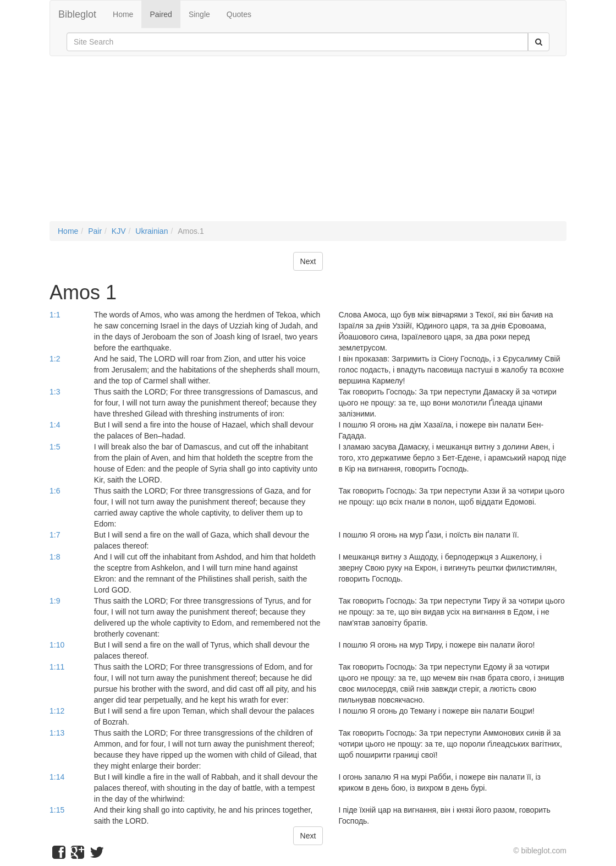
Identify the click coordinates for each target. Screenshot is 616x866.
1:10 (57, 645)
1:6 (55, 491)
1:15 (57, 810)
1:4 (55, 425)
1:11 (57, 667)
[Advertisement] (308, 144)
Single (199, 14)
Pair (95, 231)
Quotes (239, 14)
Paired (161, 14)
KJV (119, 231)
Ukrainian (152, 231)
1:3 (55, 392)
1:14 (57, 777)
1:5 (55, 447)
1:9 (55, 601)
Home (123, 14)
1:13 (57, 733)
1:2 (55, 359)
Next (308, 261)
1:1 (55, 315)
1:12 (57, 711)
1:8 (55, 557)
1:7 (55, 535)
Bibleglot (77, 14)
